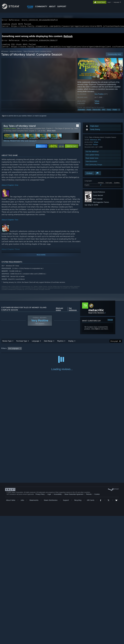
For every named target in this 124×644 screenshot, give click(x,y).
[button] (72, 149)
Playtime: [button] (57, 351)
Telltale (97, 104)
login (109, 2)
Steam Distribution (51, 628)
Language (35, 344)
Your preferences (73, 312)
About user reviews (59, 312)
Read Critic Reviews (96, 316)
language (116, 2)
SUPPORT (62, 6)
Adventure (94, 143)
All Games (5, 54)
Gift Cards (91, 628)
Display (71, 344)
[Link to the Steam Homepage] (13, 8)
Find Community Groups (94, 168)
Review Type (7, 344)
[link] (56, 149)
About (52, 6)
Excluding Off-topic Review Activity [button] (38, 351)
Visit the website (92, 154)
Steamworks (34, 628)
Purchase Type (22, 344)
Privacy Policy (40, 622)
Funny (109, 113)
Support (66, 628)
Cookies (97, 622)
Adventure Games (16, 54)
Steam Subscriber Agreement (74, 622)
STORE (30, 6)
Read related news (92, 161)
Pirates (115, 113)
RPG (104, 113)
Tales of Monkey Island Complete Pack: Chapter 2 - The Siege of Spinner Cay (45, 131)
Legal (49, 622)
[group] (62, 352)
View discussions (91, 164)
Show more (51, 134)
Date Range (48, 344)
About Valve (11, 628)
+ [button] (119, 113)
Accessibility (58, 622)
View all (110, 323)
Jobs (22, 628)
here (97, 332)
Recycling (78, 628)
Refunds (89, 622)
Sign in (4, 119)
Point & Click (97, 113)
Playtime (60, 344)
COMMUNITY (41, 6)
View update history (92, 158)
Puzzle (89, 113)
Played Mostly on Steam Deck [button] (74, 351)
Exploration (82, 113)
